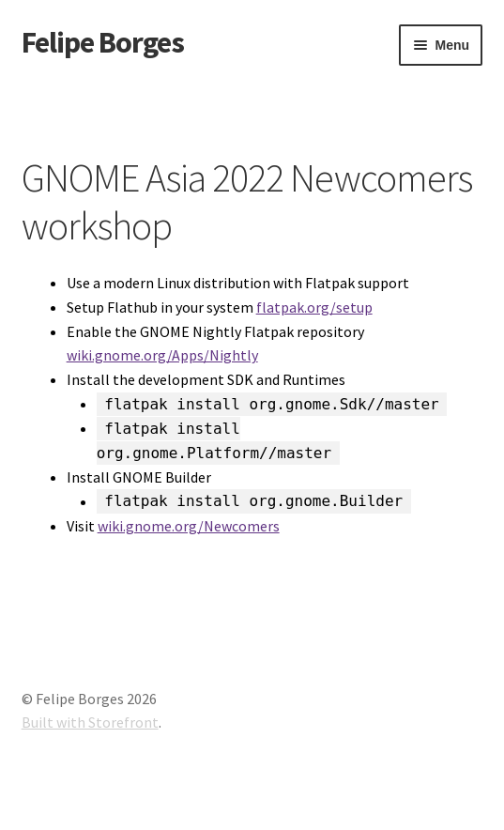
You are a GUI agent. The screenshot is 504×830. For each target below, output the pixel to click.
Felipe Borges (103, 42)
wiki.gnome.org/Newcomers (189, 526)
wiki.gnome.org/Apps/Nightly (162, 355)
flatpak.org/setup (314, 307)
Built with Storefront (90, 722)
